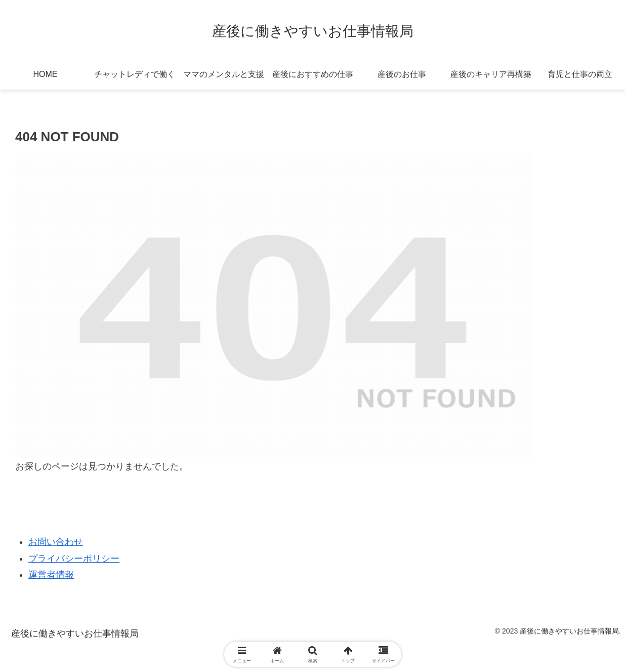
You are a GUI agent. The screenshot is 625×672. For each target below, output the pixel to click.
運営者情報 (51, 575)
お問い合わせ (56, 542)
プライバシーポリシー (74, 559)
